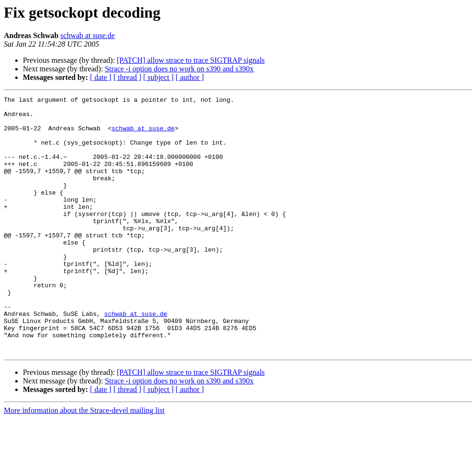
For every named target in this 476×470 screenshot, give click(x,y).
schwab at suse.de (88, 35)
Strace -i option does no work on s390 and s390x (179, 69)
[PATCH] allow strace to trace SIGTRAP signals (191, 60)
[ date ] (101, 77)
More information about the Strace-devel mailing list (84, 462)
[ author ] (190, 77)
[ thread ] (127, 77)
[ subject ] (159, 77)
